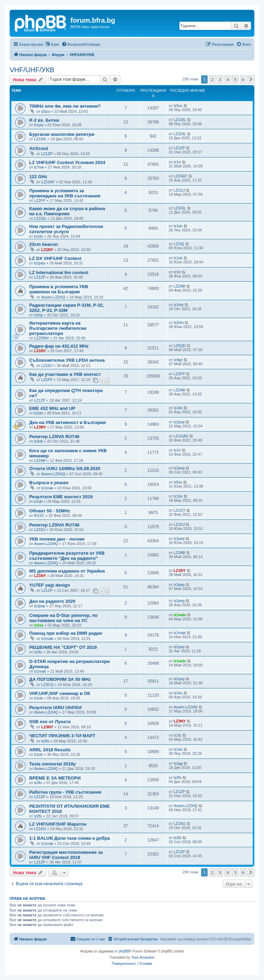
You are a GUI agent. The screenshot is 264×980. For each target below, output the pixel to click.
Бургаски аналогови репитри (62, 134)
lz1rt (177, 162)
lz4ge (178, 360)
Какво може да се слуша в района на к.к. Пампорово (67, 211)
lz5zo (46, 111)
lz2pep (40, 263)
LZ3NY (40, 427)
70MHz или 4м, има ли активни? (65, 106)
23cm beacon (44, 244)
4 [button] (228, 79)
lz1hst (179, 305)
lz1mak (47, 488)
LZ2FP (40, 200)
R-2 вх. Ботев (44, 120)
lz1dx (38, 236)
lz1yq (38, 125)
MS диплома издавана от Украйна (67, 571)
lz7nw (39, 167)
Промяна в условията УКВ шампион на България (59, 289)
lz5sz (178, 482)
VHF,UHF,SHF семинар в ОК (60, 693)
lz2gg (178, 763)
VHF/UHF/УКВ (32, 70)
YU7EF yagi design (50, 585)
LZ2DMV (41, 338)
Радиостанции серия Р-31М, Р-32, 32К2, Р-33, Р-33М (67, 308)
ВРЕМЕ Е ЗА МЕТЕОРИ (55, 778)
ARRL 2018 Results (50, 750)
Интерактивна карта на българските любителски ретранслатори (58, 328)
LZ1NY (47, 250)
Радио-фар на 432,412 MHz (59, 346)
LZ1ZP (47, 154)
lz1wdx (180, 615)
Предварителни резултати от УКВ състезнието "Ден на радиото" (67, 556)
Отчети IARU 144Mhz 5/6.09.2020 (65, 469)
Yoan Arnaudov (143, 957)
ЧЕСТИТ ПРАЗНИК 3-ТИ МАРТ (62, 736)
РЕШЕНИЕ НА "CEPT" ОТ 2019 (63, 647)
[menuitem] (81, 44)
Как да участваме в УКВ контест (65, 374)
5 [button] (235, 79)
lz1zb (178, 258)
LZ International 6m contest (59, 273)
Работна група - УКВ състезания (65, 792)
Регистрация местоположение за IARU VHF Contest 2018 (66, 855)
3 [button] (220, 79)
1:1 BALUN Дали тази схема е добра (70, 838)
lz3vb (38, 441)
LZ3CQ (47, 685)
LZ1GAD (181, 436)
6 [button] (243, 79)
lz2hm (179, 323)
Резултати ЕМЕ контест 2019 (61, 497)
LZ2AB (179, 286)
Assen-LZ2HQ (53, 297)
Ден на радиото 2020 (52, 601)
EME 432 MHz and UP (52, 408)
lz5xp (38, 315)
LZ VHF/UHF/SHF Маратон (58, 824)
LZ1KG (40, 829)
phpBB (124, 951)
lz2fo (38, 652)
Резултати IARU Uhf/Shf (55, 707)
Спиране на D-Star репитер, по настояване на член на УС (63, 618)
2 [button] (212, 79)
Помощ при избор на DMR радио (66, 633)
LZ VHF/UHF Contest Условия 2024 (67, 162)
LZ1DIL (180, 120)
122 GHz (38, 177)
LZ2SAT (48, 182)
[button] (251, 79)
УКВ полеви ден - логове (57, 539)
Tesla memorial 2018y (52, 764)
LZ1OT (179, 510)
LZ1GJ (179, 190)
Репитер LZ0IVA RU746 (54, 437)
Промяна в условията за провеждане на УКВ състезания (65, 193)
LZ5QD (180, 346)
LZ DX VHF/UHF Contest (55, 258)
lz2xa (39, 625)
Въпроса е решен (49, 483)
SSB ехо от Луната (50, 722)
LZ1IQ (179, 244)
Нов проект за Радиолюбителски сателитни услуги (66, 229)
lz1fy (178, 735)
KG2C (39, 515)
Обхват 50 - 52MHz (50, 511)
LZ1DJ (47, 366)
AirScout (39, 148)
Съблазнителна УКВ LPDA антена (67, 360)
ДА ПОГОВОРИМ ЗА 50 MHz (60, 679)
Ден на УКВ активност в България (68, 422)
